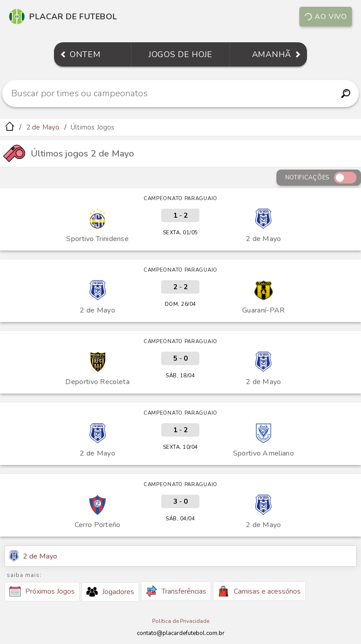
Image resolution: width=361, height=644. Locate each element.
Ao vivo (325, 17)
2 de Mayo (43, 127)
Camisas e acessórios (259, 591)
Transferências (176, 591)
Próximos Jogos (42, 591)
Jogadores (110, 592)
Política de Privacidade (181, 621)
